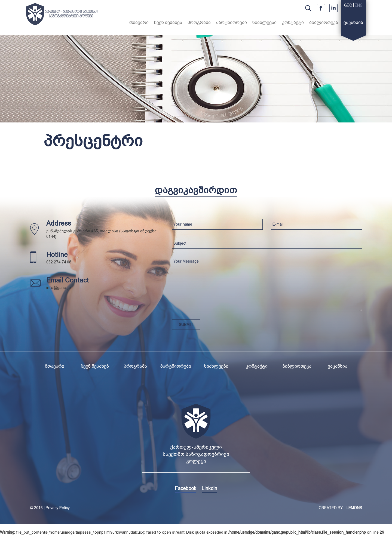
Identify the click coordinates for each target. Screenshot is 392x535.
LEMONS (354, 508)
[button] (168, 23)
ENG (359, 6)
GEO (348, 6)
